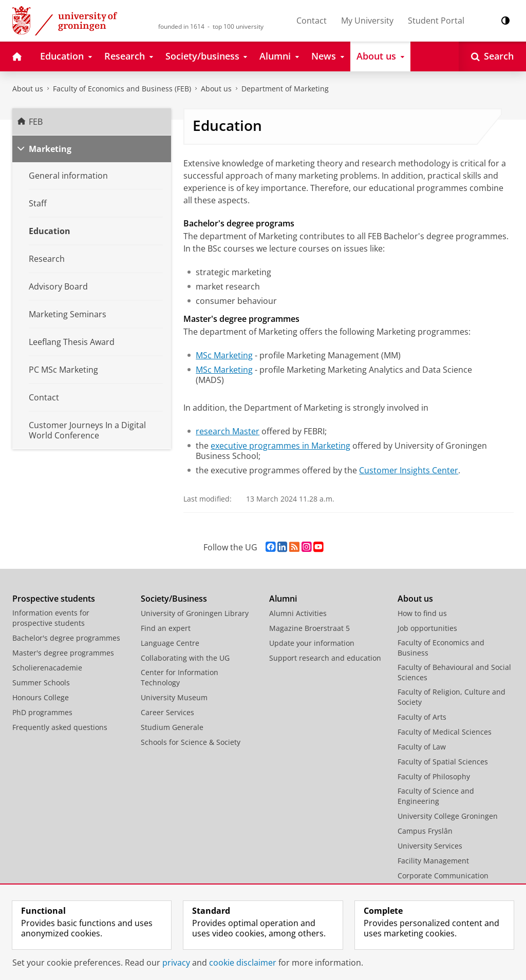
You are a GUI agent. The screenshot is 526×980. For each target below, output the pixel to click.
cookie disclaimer (243, 963)
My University (367, 21)
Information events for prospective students (51, 618)
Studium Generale (172, 727)
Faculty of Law (422, 747)
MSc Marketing (224, 355)
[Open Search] (492, 56)
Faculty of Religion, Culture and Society (452, 697)
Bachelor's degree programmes (66, 638)
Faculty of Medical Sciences (445, 732)
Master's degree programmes (63, 653)
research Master (228, 431)
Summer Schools (41, 683)
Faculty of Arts (422, 717)
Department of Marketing (285, 89)
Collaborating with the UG (185, 658)
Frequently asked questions (60, 727)
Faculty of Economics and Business (441, 648)
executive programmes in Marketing (280, 446)
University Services (430, 846)
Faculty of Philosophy (434, 776)
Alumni (283, 599)
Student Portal (436, 21)
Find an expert (166, 628)
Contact (312, 21)
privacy (176, 963)
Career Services (167, 712)
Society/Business (174, 599)
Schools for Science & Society (191, 742)
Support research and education (325, 658)
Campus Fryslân (425, 831)
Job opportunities (427, 628)
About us (28, 89)
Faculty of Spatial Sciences (443, 762)
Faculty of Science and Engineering (436, 796)
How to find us (422, 613)
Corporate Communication (443, 876)
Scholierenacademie (47, 668)
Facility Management (433, 861)
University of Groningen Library (195, 613)
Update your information (312, 643)
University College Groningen (448, 816)
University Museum (174, 697)
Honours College (41, 697)
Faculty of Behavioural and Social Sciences (454, 672)
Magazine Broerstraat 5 (309, 628)
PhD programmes (42, 712)
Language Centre (170, 643)
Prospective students (54, 599)
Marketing (50, 149)
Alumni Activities (298, 613)
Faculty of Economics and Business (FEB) (122, 89)
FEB (36, 122)
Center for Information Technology (180, 677)
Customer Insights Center (409, 470)
